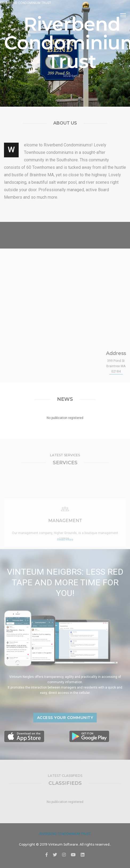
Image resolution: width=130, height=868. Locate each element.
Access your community (65, 718)
